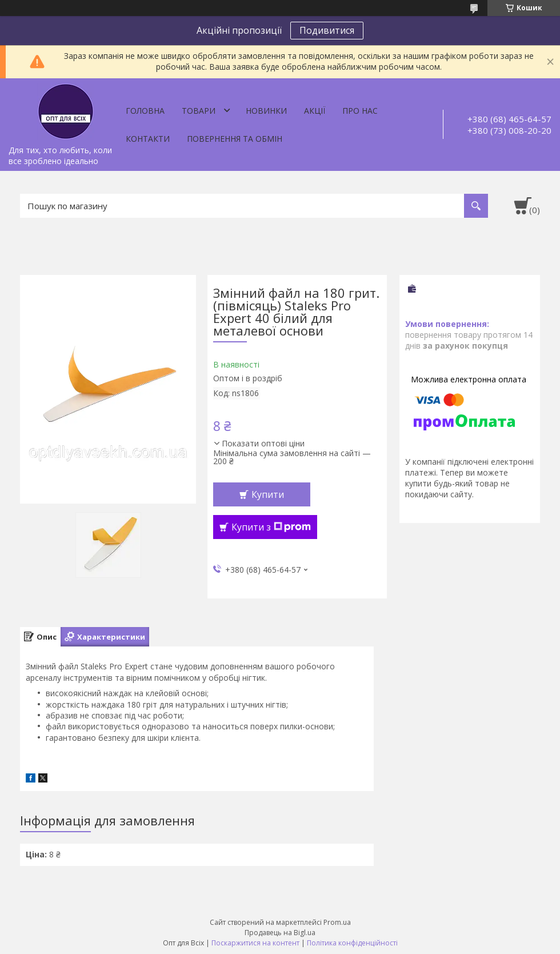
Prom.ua (337, 922)
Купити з (271, 527)
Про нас (360, 111)
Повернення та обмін (235, 139)
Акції (315, 111)
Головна (145, 111)
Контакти (148, 139)
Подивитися (327, 30)
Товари (199, 111)
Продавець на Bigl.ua (280, 933)
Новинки (266, 111)
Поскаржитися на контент (255, 943)
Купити (268, 494)
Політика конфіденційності (352, 943)
